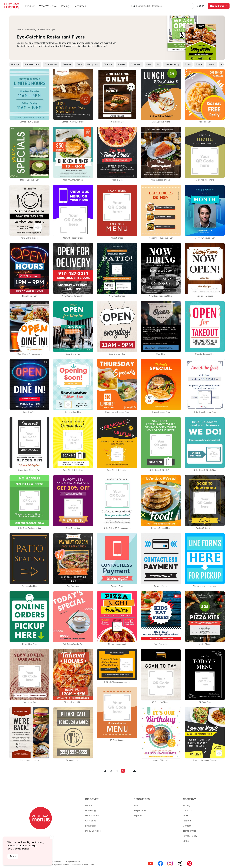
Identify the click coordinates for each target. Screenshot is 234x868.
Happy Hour (93, 64)
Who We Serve (48, 6)
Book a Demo (219, 6)
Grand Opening (172, 64)
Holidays (15, 64)
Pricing (65, 6)
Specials (121, 64)
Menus (20, 29)
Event (79, 64)
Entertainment (51, 64)
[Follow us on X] (180, 863)
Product (30, 6)
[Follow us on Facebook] (160, 863)
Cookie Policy (21, 849)
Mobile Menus (93, 816)
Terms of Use (190, 831)
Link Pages (91, 826)
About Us (188, 811)
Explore (138, 816)
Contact (187, 826)
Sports (188, 64)
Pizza (149, 64)
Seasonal (67, 64)
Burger (199, 64)
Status (186, 841)
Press (186, 816)
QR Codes (91, 821)
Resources (80, 6)
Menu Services (93, 831)
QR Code (108, 64)
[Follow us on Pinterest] (189, 863)
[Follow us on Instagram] (170, 863)
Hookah (211, 64)
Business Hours (32, 64)
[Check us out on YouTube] (151, 863)
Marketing (32, 29)
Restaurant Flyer (47, 29)
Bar (158, 64)
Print (136, 805)
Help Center (140, 811)
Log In (201, 6)
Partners (187, 821)
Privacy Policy (190, 836)
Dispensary (136, 64)
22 (135, 771)
